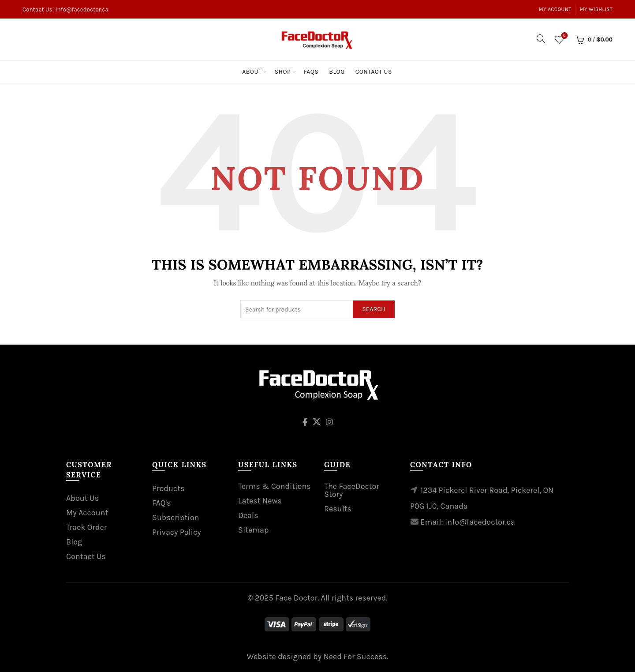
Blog (337, 72)
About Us (82, 498)
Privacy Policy (177, 532)
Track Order (86, 527)
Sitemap (254, 530)
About (252, 72)
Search (374, 309)
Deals (248, 515)
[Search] (541, 39)
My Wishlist (596, 9)
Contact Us (374, 72)
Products (168, 488)
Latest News (260, 501)
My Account (555, 9)
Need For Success (355, 657)
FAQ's (161, 503)
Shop (283, 72)
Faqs (311, 72)
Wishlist (563, 36)
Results (338, 509)
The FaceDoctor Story (352, 490)
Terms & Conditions (275, 486)
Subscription (176, 518)
